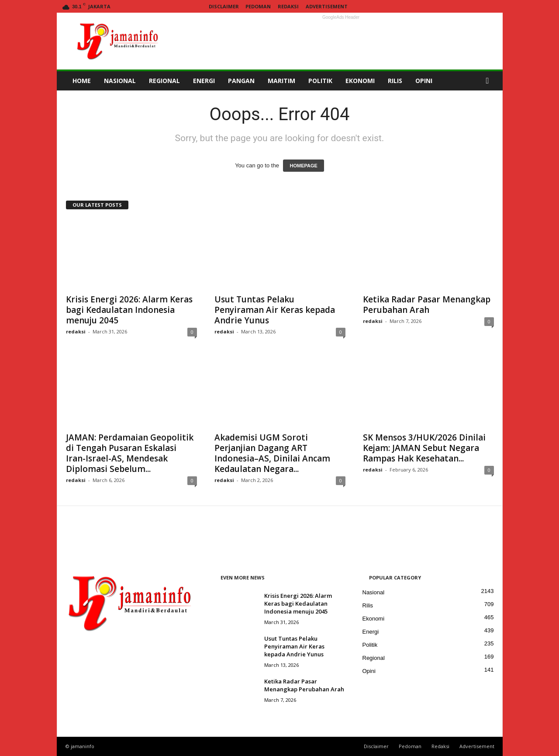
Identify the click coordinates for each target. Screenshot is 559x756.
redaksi (76, 331)
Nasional (374, 592)
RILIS (395, 81)
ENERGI (204, 81)
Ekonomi (374, 619)
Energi (371, 632)
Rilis (368, 605)
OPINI (424, 81)
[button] (490, 81)
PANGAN (241, 81)
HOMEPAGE (303, 166)
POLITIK (320, 81)
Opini (369, 671)
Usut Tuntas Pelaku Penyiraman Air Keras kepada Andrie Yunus (275, 310)
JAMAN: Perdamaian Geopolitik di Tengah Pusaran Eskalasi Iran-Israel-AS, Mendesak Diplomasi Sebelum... (130, 453)
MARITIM (281, 81)
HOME (82, 81)
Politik (370, 645)
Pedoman (258, 6)
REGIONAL (164, 81)
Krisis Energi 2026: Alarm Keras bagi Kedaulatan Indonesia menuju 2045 (129, 310)
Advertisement (327, 6)
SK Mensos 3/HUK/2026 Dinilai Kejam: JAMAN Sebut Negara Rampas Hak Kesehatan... (424, 448)
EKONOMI (360, 81)
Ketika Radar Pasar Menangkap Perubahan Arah (427, 305)
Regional (374, 658)
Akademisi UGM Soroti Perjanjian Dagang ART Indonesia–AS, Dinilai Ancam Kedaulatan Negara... (272, 453)
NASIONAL (120, 81)
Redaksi (288, 6)
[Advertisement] (341, 41)
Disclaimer (224, 6)
